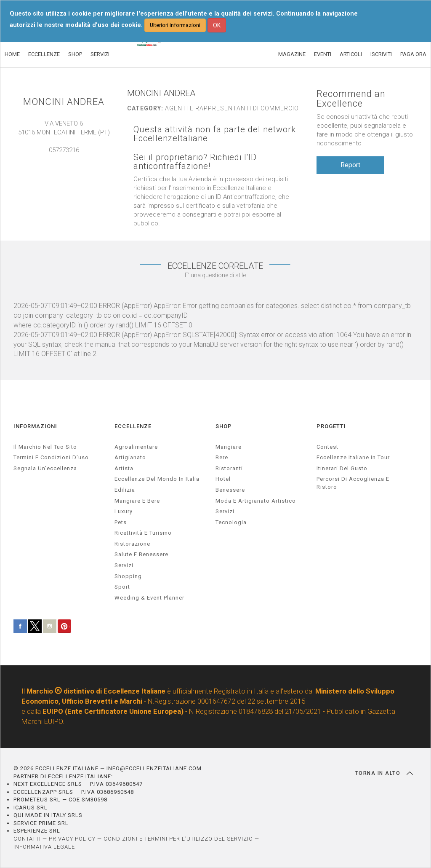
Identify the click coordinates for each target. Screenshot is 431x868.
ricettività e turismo (143, 533)
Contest (327, 447)
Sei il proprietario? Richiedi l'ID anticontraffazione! (195, 162)
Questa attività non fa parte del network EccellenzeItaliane (215, 134)
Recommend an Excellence (351, 99)
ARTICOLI (351, 54)
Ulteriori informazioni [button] (175, 25)
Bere (222, 457)
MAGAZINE (292, 54)
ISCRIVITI (381, 54)
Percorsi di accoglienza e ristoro (353, 483)
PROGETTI (331, 426)
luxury (124, 511)
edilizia (125, 490)
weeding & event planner (149, 598)
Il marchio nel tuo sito (45, 447)
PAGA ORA (413, 54)
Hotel (223, 479)
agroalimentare (136, 447)
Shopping (128, 576)
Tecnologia (231, 522)
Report (350, 165)
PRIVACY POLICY (72, 839)
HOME (12, 54)
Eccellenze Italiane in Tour (353, 457)
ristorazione (132, 544)
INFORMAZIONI (35, 426)
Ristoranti (229, 468)
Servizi (225, 511)
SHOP (75, 54)
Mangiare (229, 447)
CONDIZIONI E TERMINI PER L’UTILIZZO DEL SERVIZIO (178, 839)
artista (124, 468)
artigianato (130, 457)
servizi (124, 565)
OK (217, 25)
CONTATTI (27, 839)
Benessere (230, 490)
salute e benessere (141, 554)
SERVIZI (100, 54)
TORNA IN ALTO (384, 773)
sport (122, 587)
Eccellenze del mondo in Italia (157, 479)
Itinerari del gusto (342, 468)
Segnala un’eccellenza (45, 468)
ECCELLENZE (44, 54)
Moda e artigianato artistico (256, 501)
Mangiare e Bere (137, 501)
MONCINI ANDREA (64, 102)
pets (121, 522)
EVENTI (323, 54)
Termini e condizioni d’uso (51, 457)
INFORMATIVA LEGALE (44, 847)
